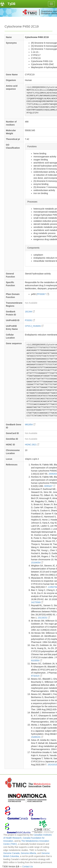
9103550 (36, 660)
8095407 (50, 486)
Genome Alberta (28, 853)
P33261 (30, 320)
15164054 (37, 563)
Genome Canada (11, 853)
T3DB (11, 4)
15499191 (37, 737)
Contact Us (28, 866)
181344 (30, 312)
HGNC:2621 (32, 445)
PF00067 (43, 294)
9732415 (36, 676)
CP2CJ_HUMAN (34, 326)
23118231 (44, 618)
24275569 (37, 602)
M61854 (30, 425)
